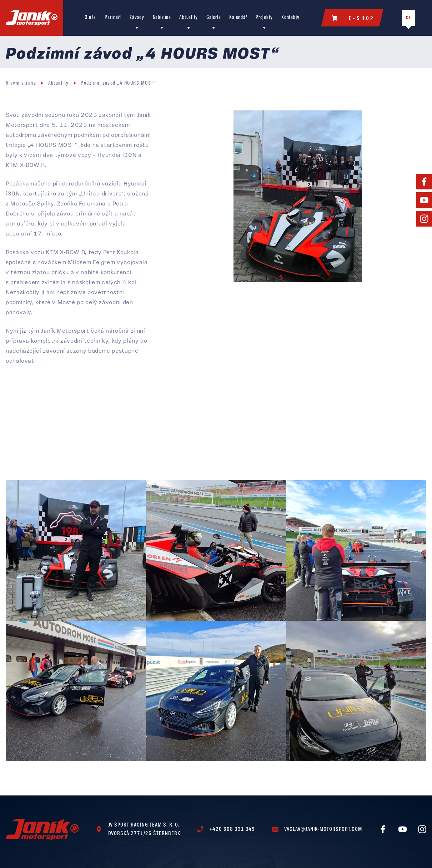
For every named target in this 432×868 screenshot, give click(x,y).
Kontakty (290, 18)
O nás (90, 18)
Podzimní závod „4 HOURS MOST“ (118, 83)
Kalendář (238, 18)
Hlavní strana (21, 83)
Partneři (113, 18)
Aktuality (189, 18)
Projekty (264, 18)
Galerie (214, 18)
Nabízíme (162, 18)
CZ (408, 18)
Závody (137, 18)
